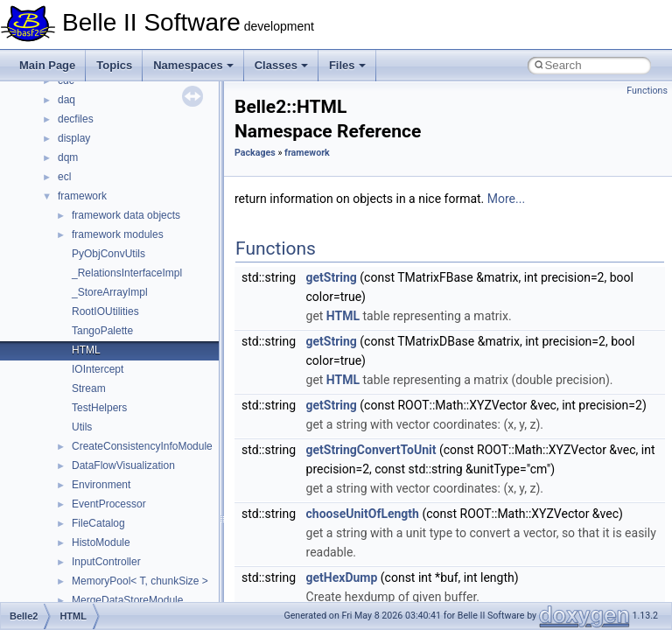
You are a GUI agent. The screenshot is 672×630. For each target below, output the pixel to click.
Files (347, 65)
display (74, 138)
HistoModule (101, 542)
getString (332, 277)
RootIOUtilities (105, 311)
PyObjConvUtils (108, 254)
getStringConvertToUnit (371, 450)
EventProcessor (109, 504)
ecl (64, 177)
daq (66, 100)
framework (82, 196)
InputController (106, 562)
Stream (89, 388)
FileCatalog (98, 523)
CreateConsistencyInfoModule (142, 446)
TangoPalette (102, 331)
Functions (647, 91)
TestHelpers (99, 408)
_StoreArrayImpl (110, 292)
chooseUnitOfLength (363, 514)
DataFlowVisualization (123, 465)
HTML (86, 350)
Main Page (47, 65)
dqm (68, 157)
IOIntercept (98, 369)
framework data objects (126, 215)
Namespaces (193, 65)
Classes (281, 65)
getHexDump (342, 577)
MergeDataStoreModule (127, 600)
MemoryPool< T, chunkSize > (140, 581)
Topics (114, 65)
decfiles (76, 119)
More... (506, 199)
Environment (101, 485)
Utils (82, 427)
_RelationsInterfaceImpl (127, 273)
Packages (255, 153)
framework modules (118, 234)
